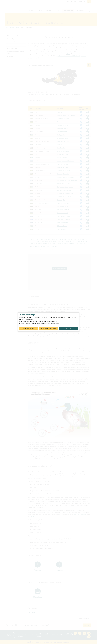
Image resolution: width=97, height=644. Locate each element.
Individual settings (29, 328)
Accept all (68, 328)
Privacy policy (53, 322)
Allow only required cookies (48, 328)
